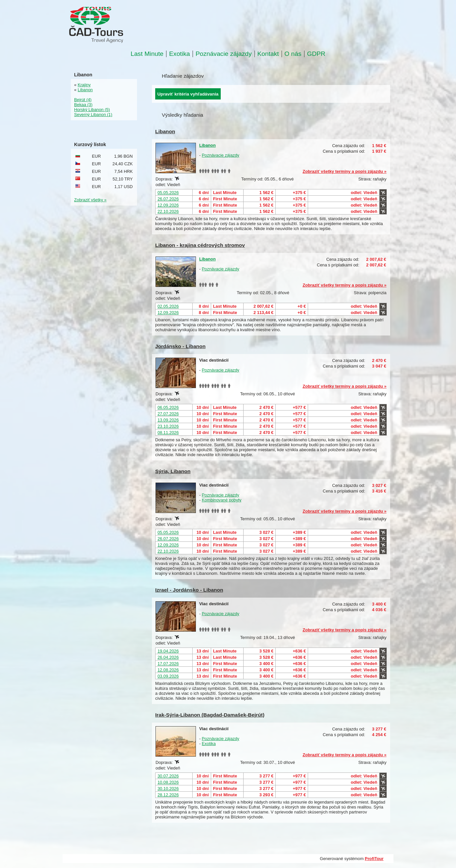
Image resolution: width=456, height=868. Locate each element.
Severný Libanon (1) (93, 115)
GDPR (316, 54)
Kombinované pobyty (222, 500)
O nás (293, 54)
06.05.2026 (168, 407)
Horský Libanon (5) (92, 110)
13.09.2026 (168, 420)
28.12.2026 (168, 795)
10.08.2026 (168, 782)
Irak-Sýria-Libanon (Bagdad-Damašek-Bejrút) (210, 715)
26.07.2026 (168, 199)
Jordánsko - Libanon (180, 346)
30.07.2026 (168, 776)
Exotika (180, 54)
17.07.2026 (168, 664)
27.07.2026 (168, 414)
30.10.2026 (168, 789)
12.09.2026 (168, 205)
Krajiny (84, 85)
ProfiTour (374, 859)
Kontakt (268, 54)
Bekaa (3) (83, 105)
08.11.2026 (168, 433)
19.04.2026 (168, 651)
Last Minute (147, 54)
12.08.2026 (168, 670)
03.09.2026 (168, 676)
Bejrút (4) (83, 100)
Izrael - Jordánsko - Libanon (189, 590)
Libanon (165, 131)
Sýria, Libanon (173, 471)
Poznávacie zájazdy (224, 54)
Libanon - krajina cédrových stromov (200, 245)
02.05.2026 (168, 306)
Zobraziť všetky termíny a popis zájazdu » (344, 171)
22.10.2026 (168, 211)
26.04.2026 (168, 657)
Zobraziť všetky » (90, 200)
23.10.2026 (168, 426)
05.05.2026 (168, 193)
